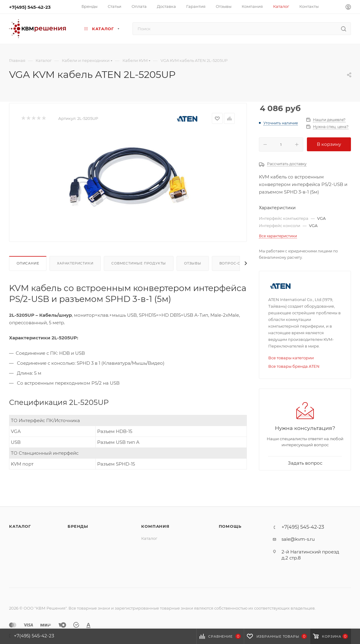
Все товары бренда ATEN (294, 366)
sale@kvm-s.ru (298, 539)
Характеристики (75, 263)
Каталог (20, 526)
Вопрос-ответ (235, 263)
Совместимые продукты (139, 263)
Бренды (78, 526)
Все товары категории (291, 358)
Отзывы (193, 263)
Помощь (230, 526)
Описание (28, 263)
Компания (155, 526)
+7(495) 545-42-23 (30, 7)
